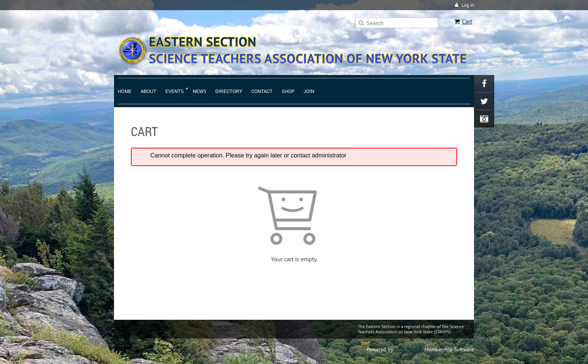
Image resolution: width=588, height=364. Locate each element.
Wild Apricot (409, 349)
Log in (468, 5)
